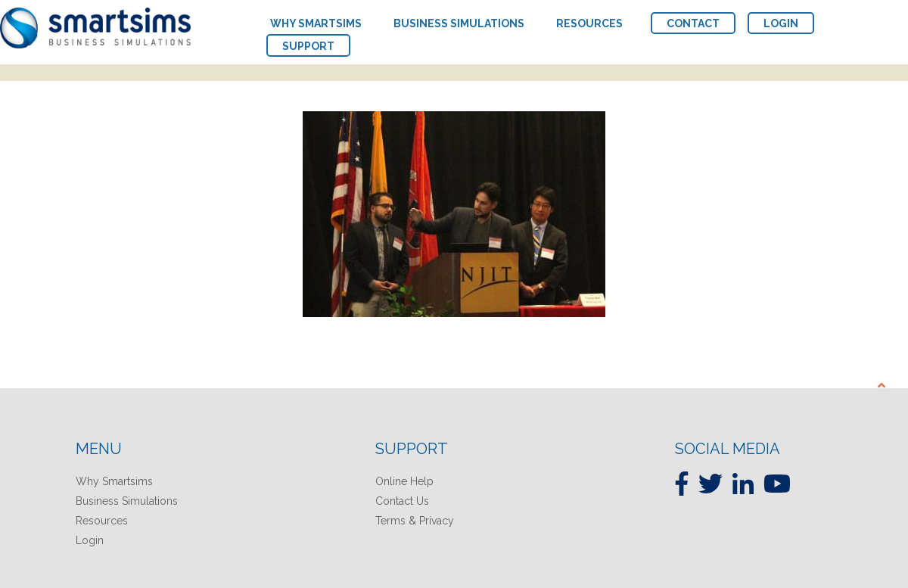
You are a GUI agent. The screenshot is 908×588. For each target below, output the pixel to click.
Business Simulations (127, 501)
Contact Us (402, 501)
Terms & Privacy (415, 521)
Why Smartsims (114, 481)
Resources (102, 521)
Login (90, 540)
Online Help (404, 481)
